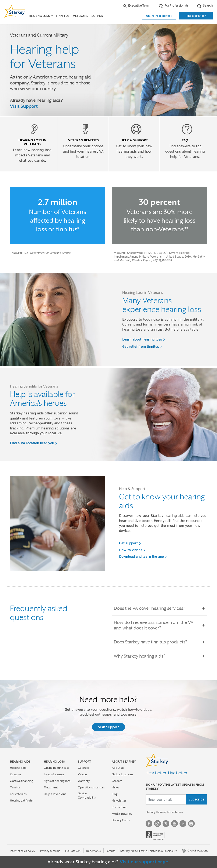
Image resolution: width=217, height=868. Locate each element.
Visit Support (24, 106)
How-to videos (131, 550)
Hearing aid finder (22, 800)
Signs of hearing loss (57, 781)
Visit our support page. (145, 862)
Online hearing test (159, 16)
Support (98, 16)
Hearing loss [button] (39, 16)
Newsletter (119, 800)
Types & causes (54, 774)
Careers (117, 781)
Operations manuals (91, 787)
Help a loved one (55, 794)
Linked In (183, 824)
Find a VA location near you (32, 443)
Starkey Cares (121, 820)
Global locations (122, 774)
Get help (83, 768)
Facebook (149, 824)
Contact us (119, 807)
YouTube (174, 824)
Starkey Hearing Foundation (164, 812)
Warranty (84, 781)
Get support (128, 543)
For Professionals (174, 6)
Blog (115, 794)
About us (118, 768)
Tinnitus (63, 16)
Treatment (51, 787)
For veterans (18, 794)
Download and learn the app (141, 556)
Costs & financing (22, 781)
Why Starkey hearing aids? (143, 656)
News (115, 787)
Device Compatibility (87, 795)
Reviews (15, 774)
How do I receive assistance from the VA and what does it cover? (159, 625)
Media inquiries (122, 814)
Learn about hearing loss (142, 339)
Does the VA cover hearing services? (152, 608)
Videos (82, 774)
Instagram (157, 824)
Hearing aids (18, 768)
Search (205, 6)
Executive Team (136, 6)
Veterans (81, 16)
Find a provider (196, 16)
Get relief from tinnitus (141, 346)
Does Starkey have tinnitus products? (154, 642)
